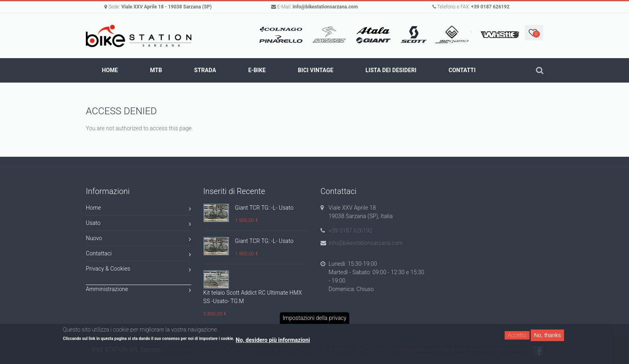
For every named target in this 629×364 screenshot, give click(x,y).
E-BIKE (257, 70)
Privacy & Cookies (139, 270)
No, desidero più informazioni (273, 340)
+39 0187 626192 (490, 7)
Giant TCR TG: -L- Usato (264, 208)
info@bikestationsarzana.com (325, 7)
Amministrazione (139, 290)
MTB (156, 70)
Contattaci (139, 255)
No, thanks (547, 335)
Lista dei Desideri (391, 70)
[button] (534, 33)
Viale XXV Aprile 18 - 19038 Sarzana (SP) (166, 7)
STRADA (205, 70)
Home (110, 70)
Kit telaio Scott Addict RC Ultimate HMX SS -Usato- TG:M (253, 297)
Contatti (462, 70)
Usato (139, 224)
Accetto (517, 335)
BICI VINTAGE (316, 70)
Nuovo (139, 240)
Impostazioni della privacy (315, 318)
